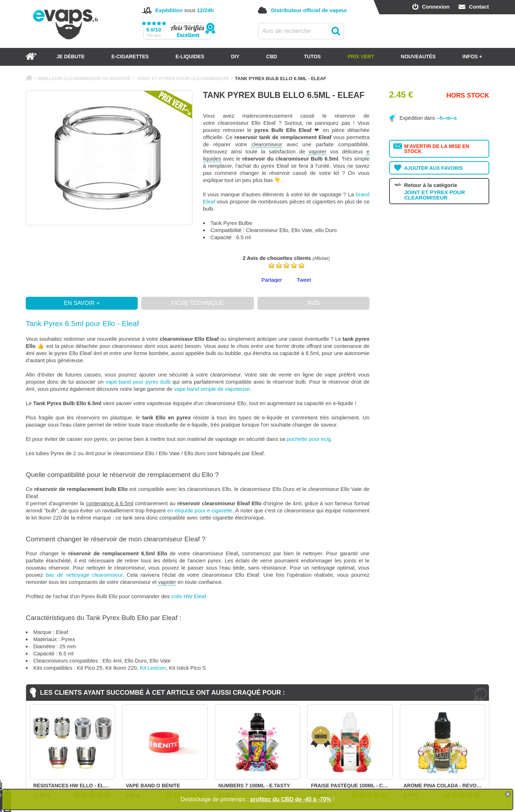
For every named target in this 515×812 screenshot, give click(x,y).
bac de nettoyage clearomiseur (84, 575)
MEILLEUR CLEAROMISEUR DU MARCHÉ (85, 78)
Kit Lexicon (153, 668)
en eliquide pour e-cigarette (200, 510)
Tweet (304, 280)
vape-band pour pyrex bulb (138, 382)
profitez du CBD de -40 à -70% (291, 799)
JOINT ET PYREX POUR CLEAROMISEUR (183, 78)
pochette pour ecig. (310, 439)
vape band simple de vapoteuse (212, 389)
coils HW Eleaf (189, 596)
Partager (272, 280)
